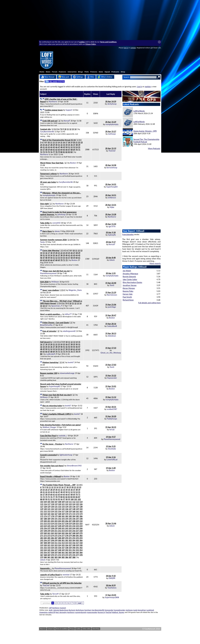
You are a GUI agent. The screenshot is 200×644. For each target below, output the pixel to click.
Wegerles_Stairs (75, 290)
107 (56, 502)
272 (45, 536)
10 (65, 129)
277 (63, 536)
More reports (155, 263)
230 (67, 526)
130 (52, 507)
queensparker (92, 612)
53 (74, 147)
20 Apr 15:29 (111, 122)
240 (60, 528)
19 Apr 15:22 (111, 375)
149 (77, 509)
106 (52, 502)
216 (60, 524)
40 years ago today (48, 182)
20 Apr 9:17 (111, 242)
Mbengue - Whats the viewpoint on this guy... (62, 193)
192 (60, 519)
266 (67, 533)
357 (49, 552)
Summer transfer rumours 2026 (53, 240)
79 (59, 152)
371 (56, 555)
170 (67, 514)
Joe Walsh (127, 271)
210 (81, 521)
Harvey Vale (128, 294)
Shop (123, 72)
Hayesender (112, 378)
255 (70, 531)
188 (45, 519)
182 (67, 516)
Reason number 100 (49, 373)
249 (49, 531)
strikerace (112, 198)
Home (42, 72)
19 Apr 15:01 (111, 386)
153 (49, 511)
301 (63, 540)
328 (74, 545)
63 (59, 150)
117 (49, 504)
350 (67, 550)
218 (67, 524)
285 (49, 538)
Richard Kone (128, 300)
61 (54, 150)
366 (81, 552)
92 (51, 499)
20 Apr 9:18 (111, 232)
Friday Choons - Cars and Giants (56, 323)
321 (49, 545)
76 (51, 152)
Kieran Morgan (129, 288)
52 (72, 147)
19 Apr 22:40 (111, 283)
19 (71, 142)
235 (42, 528)
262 (52, 533)
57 (44, 150)
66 (66, 150)
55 (79, 147)
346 (52, 550)
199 (42, 521)
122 (67, 504)
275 (56, 536)
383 (56, 557)
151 (42, 511)
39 (79, 145)
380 (45, 557)
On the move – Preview (52, 444)
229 (63, 526)
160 (74, 511)
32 (61, 145)
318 (81, 543)
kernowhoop (112, 168)
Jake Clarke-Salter (130, 279)
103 (42, 502)
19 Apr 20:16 (111, 324)
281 (77, 536)
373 (63, 555)
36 (72, 145)
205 (63, 521)
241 (63, 528)
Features (62, 72)
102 (79, 499)
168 (60, 514)
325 (63, 545)
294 (81, 538)
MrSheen (55, 282)
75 (49, 152)
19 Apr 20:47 (111, 315)
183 (70, 516)
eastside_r (63, 436)
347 (56, 550)
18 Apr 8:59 (111, 585)
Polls (87, 72)
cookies (82, 42)
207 (70, 521)
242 (67, 528)
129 (49, 507)
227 (56, 526)
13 (73, 129)
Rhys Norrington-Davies (132, 282)
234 (81, 526)
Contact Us (51, 629)
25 (44, 145)
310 (52, 543)
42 (46, 147)
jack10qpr (112, 307)
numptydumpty (112, 124)
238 (52, 528)
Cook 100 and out (50, 121)
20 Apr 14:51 (111, 195)
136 (74, 507)
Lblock (112, 260)
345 (49, 550)
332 (45, 548)
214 (52, 524)
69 (74, 150)
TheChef (112, 151)
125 (77, 504)
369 (49, 555)
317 (77, 543)
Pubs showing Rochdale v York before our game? (61, 425)
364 (74, 552)
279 (70, 536)
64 (61, 150)
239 (56, 528)
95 (59, 499)
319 (42, 545)
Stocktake (112, 449)
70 (77, 150)
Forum (55, 72)
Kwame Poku (128, 291)
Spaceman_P (57, 306)
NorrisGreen (112, 295)
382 (52, 557)
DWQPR (112, 578)
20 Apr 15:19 (111, 148)
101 (76, 499)
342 (81, 548)
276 (60, 536)
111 (70, 502)
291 (70, 538)
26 (46, 145)
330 (81, 545)
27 (49, 145)
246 (81, 528)
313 (63, 543)
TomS (112, 285)
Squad (107, 72)
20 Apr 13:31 (111, 205)
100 (72, 499)
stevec (57, 231)
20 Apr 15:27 (111, 131)
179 (56, 516)
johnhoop (62, 214)
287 (56, 538)
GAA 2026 (44, 282)
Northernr (53, 102)
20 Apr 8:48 (111, 258)
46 (56, 147)
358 (52, 552)
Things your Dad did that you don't (57, 395)
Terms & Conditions (62, 629)
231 (70, 526)
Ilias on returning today (52, 406)
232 (74, 526)
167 (56, 514)
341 (77, 548)
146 (67, 509)
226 (52, 526)
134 (67, 507)
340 (74, 548)
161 (77, 511)
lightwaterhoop (66, 455)
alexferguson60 (69, 331)
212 (45, 524)
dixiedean (112, 336)
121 (63, 504)
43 (49, 147)
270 (81, 533)
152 (45, 511)
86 (77, 497)
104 (45, 502)
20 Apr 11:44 (111, 224)
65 (64, 150)
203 (56, 521)
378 (81, 555)
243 (70, 528)
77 (54, 152)
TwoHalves (112, 588)
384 (60, 557)
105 (49, 502)
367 (42, 555)
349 (63, 550)
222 (81, 524)
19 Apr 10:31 (111, 407)
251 (56, 531)
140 (45, 509)
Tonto (43, 242)
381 (49, 557)
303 (70, 540)
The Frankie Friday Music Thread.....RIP (59, 485)
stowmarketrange (67, 373)
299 (56, 540)
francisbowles (128, 234)
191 (56, 519)
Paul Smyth (127, 297)
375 (70, 555)
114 (81, 502)
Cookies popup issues (54, 110)
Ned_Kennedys (61, 612)
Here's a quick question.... (51, 314)
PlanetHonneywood (48, 273)
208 (74, 521)
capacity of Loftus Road (50, 575)
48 (61, 147)
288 (60, 538)
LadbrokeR (51, 354)
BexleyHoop (64, 610)
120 (60, 504)
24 (41, 145)
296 (45, 540)
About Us (43, 629)
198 (81, 519)
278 (67, 536)
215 (56, 524)
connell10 (56, 223)
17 (66, 142)
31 (59, 145)
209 (77, 521)
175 (42, 516)
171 (70, 514)
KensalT (67, 121)
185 (77, 516)
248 (45, 531)
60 (51, 150)
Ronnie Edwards (129, 277)
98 (66, 499)
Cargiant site (45, 129)
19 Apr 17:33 (111, 348)
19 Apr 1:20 (111, 468)
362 (67, 552)
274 (52, 536)
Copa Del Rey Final (48, 436)
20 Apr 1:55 (111, 273)
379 (42, 557)
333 (49, 548)
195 (70, 519)
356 (45, 552)
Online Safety (87, 629)
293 (77, 538)
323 (56, 545)
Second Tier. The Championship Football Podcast (146, 141)
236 (45, 528)
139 (42, 509)
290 (67, 538)
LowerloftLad (112, 460)
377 (77, 555)
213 (49, 524)
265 (63, 533)
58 (46, 150)
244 (74, 528)
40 (41, 147)
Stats (101, 72)
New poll (64, 77)
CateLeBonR (112, 326)
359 (56, 552)
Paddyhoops (112, 419)
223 (42, 526)
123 (70, 504)
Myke (112, 207)
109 (63, 502)
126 (81, 504)
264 (60, 533)
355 (42, 552)
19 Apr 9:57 (111, 437)
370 (52, 555)
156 (60, 511)
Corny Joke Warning (51, 250)
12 (70, 129)
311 (56, 543)
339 (70, 548)
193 (63, 519)
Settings (78, 77)
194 (67, 519)
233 (77, 526)
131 (56, 507)
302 (67, 540)
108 (60, 502)
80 (61, 152)
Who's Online (105, 77)
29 (54, 145)
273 (49, 536)
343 (42, 550)
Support (69, 110)
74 (46, 152)
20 (74, 142)
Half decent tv (46, 342)
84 (72, 152)
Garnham (88, 610)
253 (63, 531)
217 (63, 524)
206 (67, 521)
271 (42, 536)
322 (52, 545)
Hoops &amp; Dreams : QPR (145, 131)
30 (56, 145)
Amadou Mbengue (130, 274)
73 (44, 152)
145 (63, 509)
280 (74, 536)
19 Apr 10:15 (111, 427)
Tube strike (45, 223)
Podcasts (115, 72)
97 (64, 499)
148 (74, 509)
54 (77, 147)
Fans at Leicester (49, 331)
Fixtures (94, 72)
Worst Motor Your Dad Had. (52, 163)
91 (49, 499)
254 (67, 531)
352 (74, 550)
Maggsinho (44, 612)
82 (66, 152)
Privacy (72, 629)
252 (60, 531)
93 (54, 499)
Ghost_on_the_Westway (111, 353)
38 (77, 145)
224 (45, 526)
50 (66, 147)
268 (74, 533)
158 (67, 511)
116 (45, 504)
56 (41, 150)
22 (79, 142)
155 (56, 511)
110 (67, 502)
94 (56, 499)
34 (66, 145)
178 (52, 516)
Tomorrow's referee (48, 174)
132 (60, 507)
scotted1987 (112, 409)
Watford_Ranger (49, 427)
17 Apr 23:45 (111, 595)
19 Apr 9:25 (111, 446)
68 (72, 150)
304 (74, 540)
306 (81, 540)
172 (74, 514)
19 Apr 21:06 (111, 305)
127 (42, 507)
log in (126, 48)
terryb (112, 430)
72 (41, 152)
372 (60, 555)
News (48, 72)
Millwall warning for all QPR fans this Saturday (62, 583)
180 (60, 516)
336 (60, 548)
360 (60, 552)
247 (42, 531)
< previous (46, 603)
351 (70, 550)
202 (52, 521)
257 (77, 531)
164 (45, 514)
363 (70, 552)
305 (77, 540)
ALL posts (54, 81)
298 (52, 540)
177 (49, 516)
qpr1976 (112, 226)
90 (46, 499)
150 (81, 509)
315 (70, 543)
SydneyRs (112, 235)
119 (56, 504)
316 (74, 543)
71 (79, 150)
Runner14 (101, 612)
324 (60, 545)
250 (52, 531)
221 (77, 524)
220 (74, 524)
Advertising (96, 629)
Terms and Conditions (108, 42)
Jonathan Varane (130, 285)
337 (63, 548)
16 (64, 142)
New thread (48, 77)
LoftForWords (139, 111)
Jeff (50, 608)
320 (45, 545)
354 (81, 550)
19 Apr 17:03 (111, 365)
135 (70, 507)
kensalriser (142, 610)
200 (45, 521)
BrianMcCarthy (46, 325)
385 (63, 557)
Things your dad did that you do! (56, 271)
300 (60, 540)
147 (70, 509)
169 (63, 514)
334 (52, 548)
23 (82, 142)
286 (52, 538)
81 (64, 152)
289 (63, 538)
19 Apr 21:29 (111, 292)
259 (42, 533)
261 (49, 533)
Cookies (78, 629)
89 (44, 499)
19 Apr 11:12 (111, 397)
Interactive (72, 72)
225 (49, 526)
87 (79, 497)
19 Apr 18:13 (111, 333)
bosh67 (71, 362)
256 (74, 531)
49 (64, 147)
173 (77, 514)
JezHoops (112, 134)
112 (74, 502)
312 (60, 543)
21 (77, 142)
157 (63, 511)
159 (70, 511)
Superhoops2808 (112, 597)
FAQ (90, 77)
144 (60, 509)
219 (70, 524)
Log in (140, 87)
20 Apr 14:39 (111, 101)
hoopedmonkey (120, 610)
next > (80, 603)
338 (67, 548)
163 (42, 514)
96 (61, 499)
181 (63, 516)
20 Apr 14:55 (111, 184)
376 (74, 555)
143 (56, 509)
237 (49, 528)
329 (77, 545)
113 (77, 502)
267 (70, 533)
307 (42, 543)
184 (74, 516)
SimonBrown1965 (74, 466)
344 (45, 550)
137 (77, 507)
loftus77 (68, 314)
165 (49, 514)
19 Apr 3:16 (111, 457)
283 (42, 538)
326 (67, 545)
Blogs (81, 72)
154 (52, 511)
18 (69, 142)
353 (77, 550)
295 (42, 540)
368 (45, 555)
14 (75, 129)
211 (42, 524)
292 (74, 538)
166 (52, 514)
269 (77, 533)
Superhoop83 (112, 187)
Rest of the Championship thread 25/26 (59, 140)
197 (77, 519)
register (133, 48)
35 (69, 145)
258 (81, 531)
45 (54, 147)
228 (60, 526)
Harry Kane (47, 231)
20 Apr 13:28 (111, 214)
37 (74, 145)
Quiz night (45, 204)
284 (45, 538)
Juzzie (135, 610)
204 (60, 521)
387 (70, 557)
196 (74, 519)
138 (81, 507)
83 (69, 152)
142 (52, 509)
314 (67, 543)
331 (42, 548)
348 (60, 550)
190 (52, 519)
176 (45, 516)
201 (49, 521)
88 (41, 499)
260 (45, 533)
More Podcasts (154, 148)
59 (49, 150)
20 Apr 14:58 (111, 165)
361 (63, 552)
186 (81, 516)
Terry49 (55, 594)
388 (74, 557)
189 (49, 519)
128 (45, 507)
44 (51, 147)
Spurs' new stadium (51, 290)
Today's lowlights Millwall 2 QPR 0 (57, 414)
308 (45, 543)
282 (81, 536)
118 (52, 504)
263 (56, 533)
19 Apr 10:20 (111, 416)
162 (81, 511)
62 (56, 150)
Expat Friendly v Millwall (51, 476)
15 (61, 142)
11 (68, 129)
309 (49, 543)
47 (59, 147)
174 (81, 514)
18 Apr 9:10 (111, 576)
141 (49, 509)
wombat (66, 575)
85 (74, 497)
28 (51, 145)
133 (63, 507)
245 (77, 528)
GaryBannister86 (47, 132)
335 (56, 548)
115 (42, 504)
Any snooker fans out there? (52, 466)
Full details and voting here (149, 303)
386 (67, 557)
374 (67, 555)
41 (44, 147)
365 (77, 552)
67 (69, 150)
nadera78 (52, 612)
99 (69, 499)
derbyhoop (112, 104)
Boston (73, 163)
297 (49, 540)
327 (70, 545)
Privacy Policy (91, 44)
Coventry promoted (48, 455)
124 (74, 504)
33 (64, 145)
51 (69, 147)
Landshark (150, 610)
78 (56, 152)
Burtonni (72, 610)
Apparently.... (46, 568)
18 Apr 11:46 (111, 523)
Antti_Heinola (54, 610)
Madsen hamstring (50, 362)
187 (42, 519)
